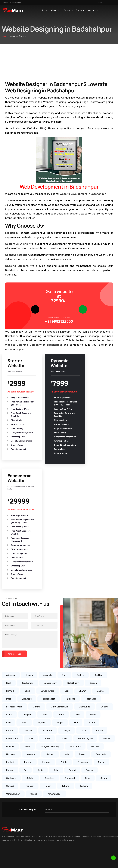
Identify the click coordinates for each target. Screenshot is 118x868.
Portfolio (80, 10)
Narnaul (95, 644)
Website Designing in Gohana (49, 799)
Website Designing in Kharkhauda (51, 812)
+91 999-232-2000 (92, 798)
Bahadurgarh (50, 580)
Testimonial (6, 794)
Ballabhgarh (73, 580)
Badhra (80, 572)
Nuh (67, 651)
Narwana (31, 651)
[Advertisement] (59, 61)
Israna (24, 620)
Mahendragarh (85, 636)
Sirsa (88, 675)
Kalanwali (48, 628)
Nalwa (27, 644)
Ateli (64, 572)
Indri (8, 620)
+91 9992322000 (59, 321)
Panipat (10, 659)
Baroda (93, 580)
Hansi (45, 612)
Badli (9, 580)
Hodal (93, 612)
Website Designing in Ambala (49, 829)
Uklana (34, 691)
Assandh (47, 572)
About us (55, 10)
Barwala (10, 588)
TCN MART (68, 862)
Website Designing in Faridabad (50, 834)
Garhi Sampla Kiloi (60, 604)
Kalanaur (28, 628)
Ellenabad (27, 596)
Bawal (28, 588)
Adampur (11, 572)
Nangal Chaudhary (50, 644)
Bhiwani (83, 588)
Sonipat (10, 683)
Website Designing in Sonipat (49, 790)
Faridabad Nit (49, 596)
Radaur (10, 667)
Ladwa (47, 636)
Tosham (84, 683)
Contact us (98, 2)
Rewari (72, 667)
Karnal (100, 628)
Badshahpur (27, 580)
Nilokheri (50, 651)
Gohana (105, 604)
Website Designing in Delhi (48, 842)
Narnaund (11, 651)
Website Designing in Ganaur (49, 794)
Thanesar (29, 683)
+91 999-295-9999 (92, 794)
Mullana (10, 644)
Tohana (66, 683)
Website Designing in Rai (47, 803)
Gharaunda (84, 604)
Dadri (9, 596)
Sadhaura (11, 675)
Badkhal (98, 572)
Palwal (82, 651)
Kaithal (10, 628)
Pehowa (46, 659)
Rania (40, 667)
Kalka (83, 628)
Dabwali (101, 588)
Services (68, 10)
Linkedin (65, 332)
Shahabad (70, 675)
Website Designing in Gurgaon (49, 838)
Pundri (101, 659)
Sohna (104, 675)
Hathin (61, 612)
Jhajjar (60, 620)
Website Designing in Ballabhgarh (51, 807)
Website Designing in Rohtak (49, 825)
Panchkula (101, 651)
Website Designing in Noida (48, 847)
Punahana (83, 659)
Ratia (56, 667)
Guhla (9, 612)
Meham (107, 636)
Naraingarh (75, 644)
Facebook (51, 332)
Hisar (77, 612)
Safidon (30, 675)
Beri (67, 588)
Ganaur (37, 604)
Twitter (37, 332)
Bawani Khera (48, 588)
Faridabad (70, 596)
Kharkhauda (12, 636)
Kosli (31, 636)
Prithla (64, 659)
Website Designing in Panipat (49, 816)
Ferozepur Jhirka (14, 604)
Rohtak (90, 667)
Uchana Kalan (13, 691)
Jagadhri (42, 620)
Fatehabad (91, 596)
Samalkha (49, 675)
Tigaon (48, 683)
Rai (25, 667)
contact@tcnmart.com (12, 2)
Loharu (64, 636)
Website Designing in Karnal (48, 821)
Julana (91, 620)
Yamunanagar (54, 691)
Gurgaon (27, 612)
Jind (76, 620)
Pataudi (28, 659)
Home (44, 10)
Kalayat (66, 628)
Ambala (29, 572)
